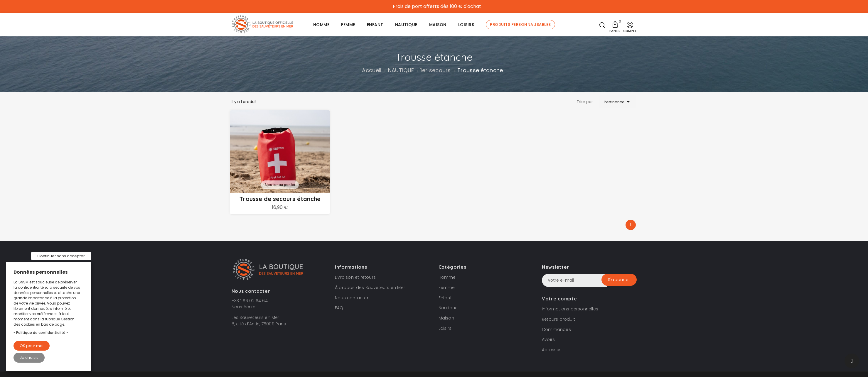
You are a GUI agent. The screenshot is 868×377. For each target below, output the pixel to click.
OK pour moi (32, 346)
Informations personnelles (570, 309)
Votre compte (559, 298)
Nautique (448, 307)
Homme (447, 277)
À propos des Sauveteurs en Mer (370, 287)
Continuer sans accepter (61, 256)
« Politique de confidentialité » (41, 333)
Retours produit (558, 319)
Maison (446, 318)
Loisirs (445, 328)
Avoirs (548, 339)
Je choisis (29, 357)
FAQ (339, 307)
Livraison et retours (355, 277)
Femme (447, 287)
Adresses (552, 349)
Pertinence (618, 102)
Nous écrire (244, 307)
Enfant (445, 297)
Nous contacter (352, 297)
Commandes (556, 329)
